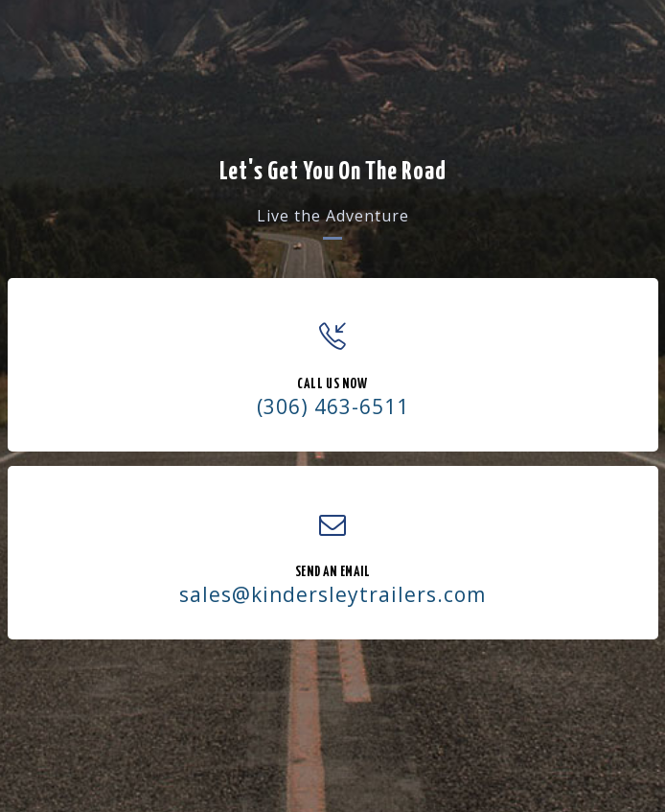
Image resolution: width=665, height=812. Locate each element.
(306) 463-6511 (333, 406)
